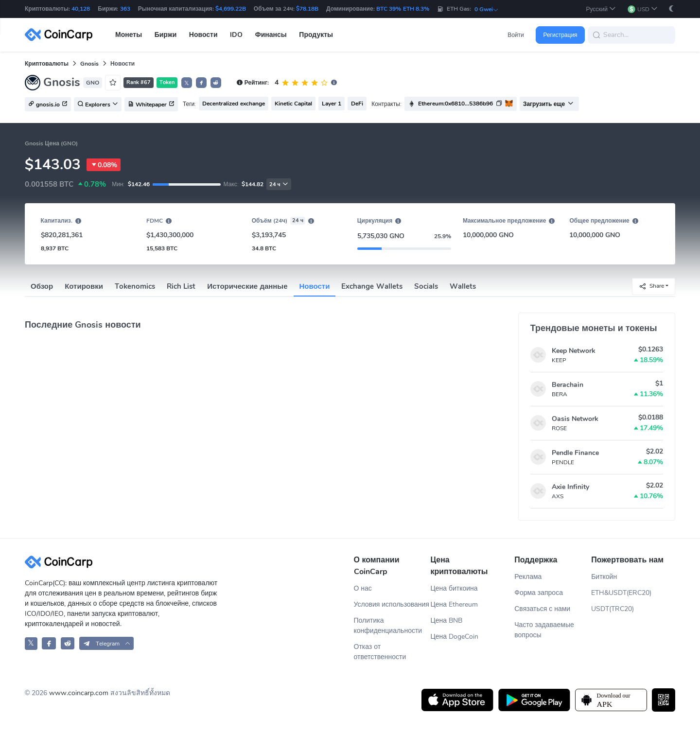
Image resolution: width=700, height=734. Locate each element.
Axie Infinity (570, 487)
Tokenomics (135, 286)
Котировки (84, 286)
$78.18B (307, 9)
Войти (516, 35)
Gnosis (89, 64)
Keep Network (574, 351)
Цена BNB (446, 620)
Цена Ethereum (454, 604)
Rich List (181, 286)
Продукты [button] (316, 35)
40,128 (81, 9)
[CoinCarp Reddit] (68, 643)
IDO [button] (236, 35)
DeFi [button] (357, 104)
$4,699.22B (231, 9)
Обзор (42, 286)
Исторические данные (247, 286)
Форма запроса (539, 593)
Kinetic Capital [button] (293, 104)
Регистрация (560, 35)
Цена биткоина (454, 588)
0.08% (104, 165)
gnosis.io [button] (48, 105)
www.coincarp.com (79, 693)
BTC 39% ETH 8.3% (403, 9)
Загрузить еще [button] (548, 104)
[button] (601, 9)
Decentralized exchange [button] (233, 104)
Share (651, 286)
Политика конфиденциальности (388, 626)
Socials (426, 286)
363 (125, 9)
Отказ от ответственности (380, 652)
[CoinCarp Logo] (61, 35)
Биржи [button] (166, 35)
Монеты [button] (129, 35)
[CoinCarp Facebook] (49, 643)
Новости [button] (203, 35)
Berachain (568, 385)
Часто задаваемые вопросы (544, 630)
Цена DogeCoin (454, 637)
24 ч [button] (279, 184)
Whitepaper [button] (151, 105)
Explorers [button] (98, 105)
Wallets (463, 286)
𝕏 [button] (187, 83)
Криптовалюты (47, 64)
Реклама (528, 577)
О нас (363, 588)
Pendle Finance (575, 453)
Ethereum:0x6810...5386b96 (455, 104)
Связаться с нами (542, 609)
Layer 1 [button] (332, 104)
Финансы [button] (271, 35)
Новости (315, 286)
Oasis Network (575, 419)
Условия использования (392, 604)
